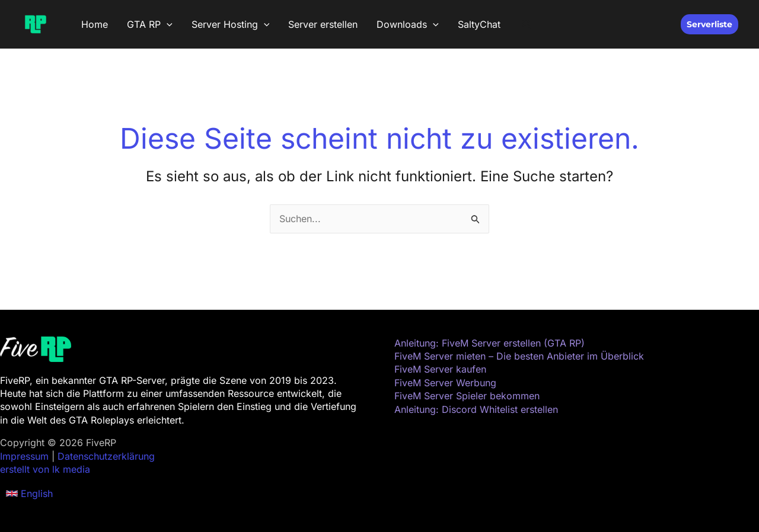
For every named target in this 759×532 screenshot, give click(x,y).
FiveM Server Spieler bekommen (467, 396)
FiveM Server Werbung (445, 383)
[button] (167, 24)
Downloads (408, 24)
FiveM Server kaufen (440, 369)
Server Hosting (231, 24)
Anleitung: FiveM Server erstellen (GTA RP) (489, 343)
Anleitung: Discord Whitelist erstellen (476, 409)
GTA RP (150, 24)
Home (95, 24)
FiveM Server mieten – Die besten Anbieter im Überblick (519, 356)
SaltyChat (479, 24)
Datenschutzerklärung (106, 456)
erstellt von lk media (45, 469)
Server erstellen (323, 24)
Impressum (24, 456)
